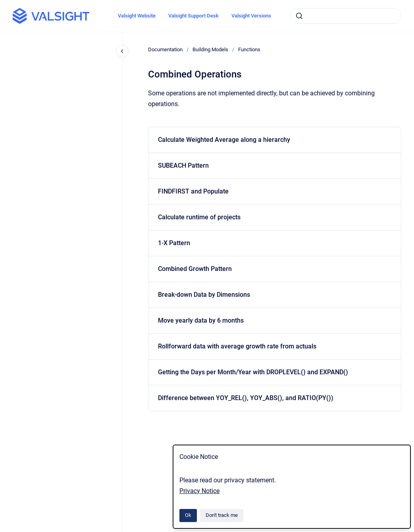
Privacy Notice (199, 491)
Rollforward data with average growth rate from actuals (237, 346)
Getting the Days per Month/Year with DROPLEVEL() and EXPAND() (253, 372)
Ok (188, 515)
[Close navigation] (122, 51)
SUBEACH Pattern (183, 165)
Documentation (165, 49)
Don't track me (222, 515)
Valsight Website (137, 16)
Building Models (210, 49)
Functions (249, 49)
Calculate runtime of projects (199, 217)
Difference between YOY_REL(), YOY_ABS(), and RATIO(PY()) (246, 398)
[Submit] (299, 16)
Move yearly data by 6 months (201, 320)
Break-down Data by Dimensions (204, 295)
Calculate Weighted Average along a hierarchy (224, 140)
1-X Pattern (174, 243)
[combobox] (346, 16)
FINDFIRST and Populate (193, 191)
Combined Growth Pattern (195, 269)
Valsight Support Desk (194, 16)
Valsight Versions (251, 16)
